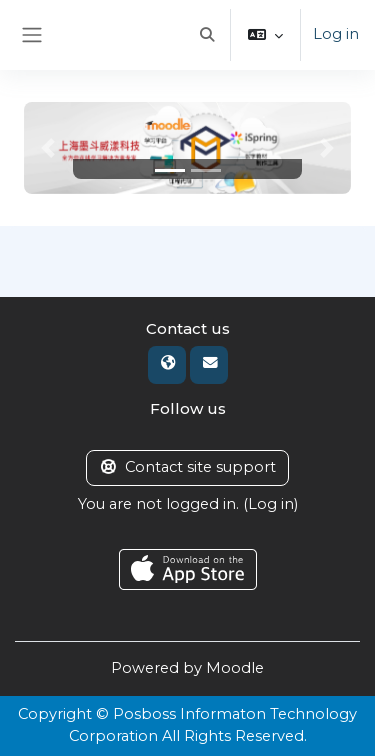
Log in (336, 34)
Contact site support (187, 467)
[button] (207, 35)
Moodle (235, 668)
